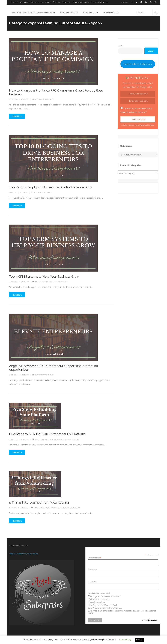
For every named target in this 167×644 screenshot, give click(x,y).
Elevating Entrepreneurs (44, 100)
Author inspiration (55, 508)
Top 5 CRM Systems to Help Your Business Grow (44, 277)
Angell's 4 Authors (97, 603)
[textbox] (138, 174)
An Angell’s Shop (81, 2)
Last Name (93, 582)
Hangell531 (25, 100)
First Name (93, 570)
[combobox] (138, 173)
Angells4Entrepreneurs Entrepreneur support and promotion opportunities (53, 368)
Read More (17, 117)
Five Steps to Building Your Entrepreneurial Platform (47, 435)
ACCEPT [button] (139, 640)
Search (121, 46)
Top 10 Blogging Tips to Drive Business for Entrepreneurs (51, 188)
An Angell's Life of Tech (100, 600)
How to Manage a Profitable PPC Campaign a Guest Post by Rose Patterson (56, 93)
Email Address (95, 558)
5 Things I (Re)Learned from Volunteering (39, 503)
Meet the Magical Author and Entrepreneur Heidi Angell (31, 2)
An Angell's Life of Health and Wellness (106, 608)
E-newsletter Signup (100, 2)
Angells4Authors (42, 440)
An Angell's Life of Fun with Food (103, 606)
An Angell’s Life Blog (62, 2)
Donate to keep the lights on (138, 64)
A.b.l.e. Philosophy (42, 282)
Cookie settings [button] (125, 640)
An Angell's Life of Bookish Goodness (105, 597)
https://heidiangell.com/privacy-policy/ (24, 554)
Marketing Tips (73, 440)
